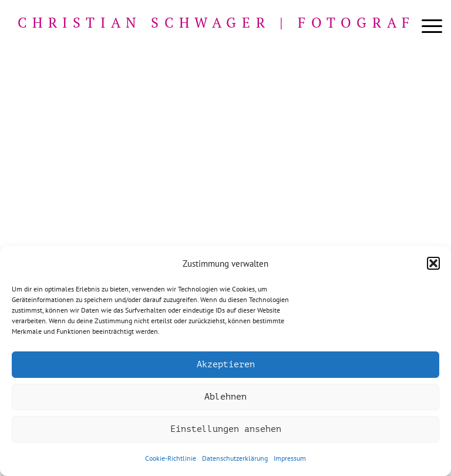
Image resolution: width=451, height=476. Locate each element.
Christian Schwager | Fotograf (216, 23)
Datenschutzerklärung (235, 458)
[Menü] (426, 26)
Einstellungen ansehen (226, 429)
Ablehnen (225, 397)
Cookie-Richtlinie (171, 458)
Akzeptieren (226, 365)
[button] (433, 263)
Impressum (290, 458)
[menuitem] (426, 26)
